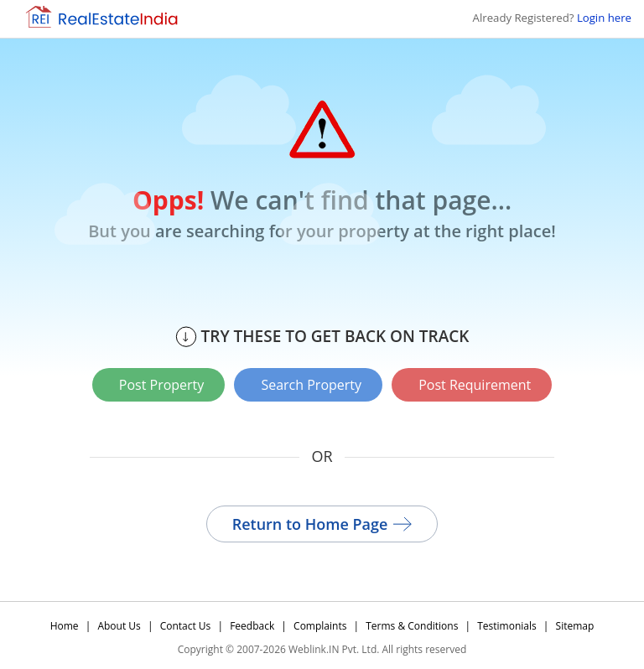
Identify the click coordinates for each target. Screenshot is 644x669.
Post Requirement (475, 385)
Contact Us (186, 625)
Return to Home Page (322, 523)
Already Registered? (552, 18)
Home (65, 625)
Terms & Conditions (412, 625)
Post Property (161, 385)
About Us (119, 625)
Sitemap (575, 625)
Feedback (252, 625)
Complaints (320, 625)
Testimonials (507, 625)
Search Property (311, 385)
